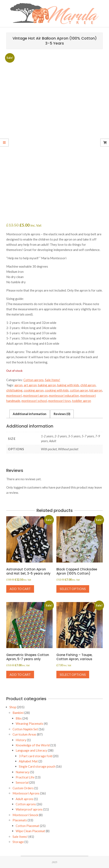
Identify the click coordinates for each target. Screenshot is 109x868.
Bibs (19, 718)
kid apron (96, 390)
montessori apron (35, 395)
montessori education (64, 395)
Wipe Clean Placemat (30, 831)
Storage (18, 842)
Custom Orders (23, 788)
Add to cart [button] (20, 589)
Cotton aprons (34, 380)
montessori (14, 395)
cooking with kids (57, 390)
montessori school (34, 401)
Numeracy (23, 772)
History (21, 740)
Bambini (18, 713)
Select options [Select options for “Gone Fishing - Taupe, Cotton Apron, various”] (73, 675)
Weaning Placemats (29, 723)
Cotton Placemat (27, 826)
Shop (13, 707)
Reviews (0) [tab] (62, 414)
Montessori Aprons (26, 793)
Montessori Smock (25, 815)
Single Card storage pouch (37, 766)
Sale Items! (53, 380)
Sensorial (22, 782)
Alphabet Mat (28, 761)
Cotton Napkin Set (25, 729)
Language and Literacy (31, 750)
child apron (88, 385)
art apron (30, 385)
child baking (14, 390)
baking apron (47, 385)
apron (18, 385)
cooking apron (34, 390)
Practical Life (25, 777)
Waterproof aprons (29, 809)
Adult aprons (25, 799)
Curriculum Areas (24, 734)
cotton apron (79, 390)
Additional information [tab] (30, 414)
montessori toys (60, 401)
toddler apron (82, 401)
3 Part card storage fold (35, 756)
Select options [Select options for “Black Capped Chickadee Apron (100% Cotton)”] (73, 589)
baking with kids (68, 385)
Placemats (20, 820)
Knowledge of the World (33, 745)
